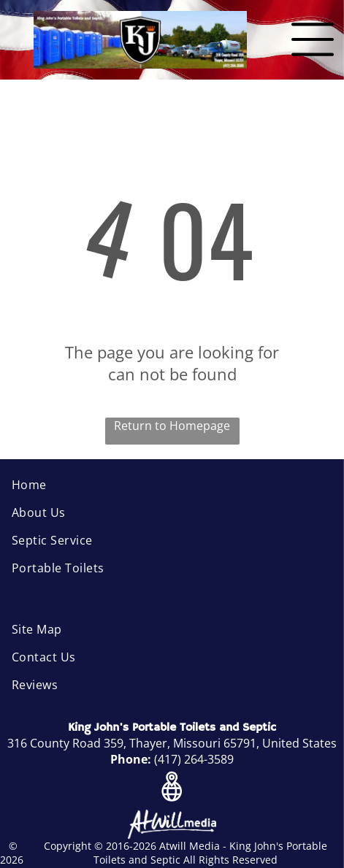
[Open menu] (313, 39)
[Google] (172, 788)
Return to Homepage (172, 426)
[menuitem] (172, 485)
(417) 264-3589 (194, 759)
